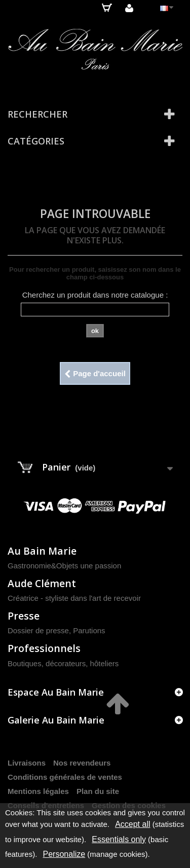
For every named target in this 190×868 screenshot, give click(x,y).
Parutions (89, 630)
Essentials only (119, 839)
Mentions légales (38, 791)
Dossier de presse (38, 630)
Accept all (132, 824)
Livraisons (27, 763)
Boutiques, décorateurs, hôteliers (63, 663)
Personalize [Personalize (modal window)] (64, 854)
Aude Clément (42, 583)
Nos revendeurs (82, 763)
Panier (107, 8)
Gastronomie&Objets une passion (64, 566)
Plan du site (98, 791)
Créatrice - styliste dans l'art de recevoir (74, 598)
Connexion (129, 8)
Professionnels (44, 648)
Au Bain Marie (42, 551)
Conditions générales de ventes (65, 777)
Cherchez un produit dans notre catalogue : (95, 295)
